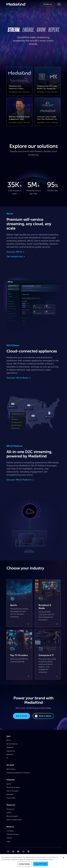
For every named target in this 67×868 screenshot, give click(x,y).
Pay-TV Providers (13, 791)
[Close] (63, 858)
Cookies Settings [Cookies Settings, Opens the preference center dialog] (24, 864)
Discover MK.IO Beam (19, 378)
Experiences (11, 751)
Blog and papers (12, 816)
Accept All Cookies (41, 864)
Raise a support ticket (14, 820)
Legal (8, 841)
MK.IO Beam (11, 769)
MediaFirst (10, 747)
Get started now (16, 256)
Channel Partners (13, 834)
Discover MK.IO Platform (20, 480)
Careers (9, 838)
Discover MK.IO (16, 252)
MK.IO (9, 740)
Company (10, 831)
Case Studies (11, 798)
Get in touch (22, 716)
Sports (9, 784)
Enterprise (10, 794)
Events (9, 813)
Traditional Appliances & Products (18, 773)
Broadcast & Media (13, 787)
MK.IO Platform (12, 744)
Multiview (10, 754)
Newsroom (10, 809)
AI (7, 758)
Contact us (47, 4)
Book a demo (43, 716)
